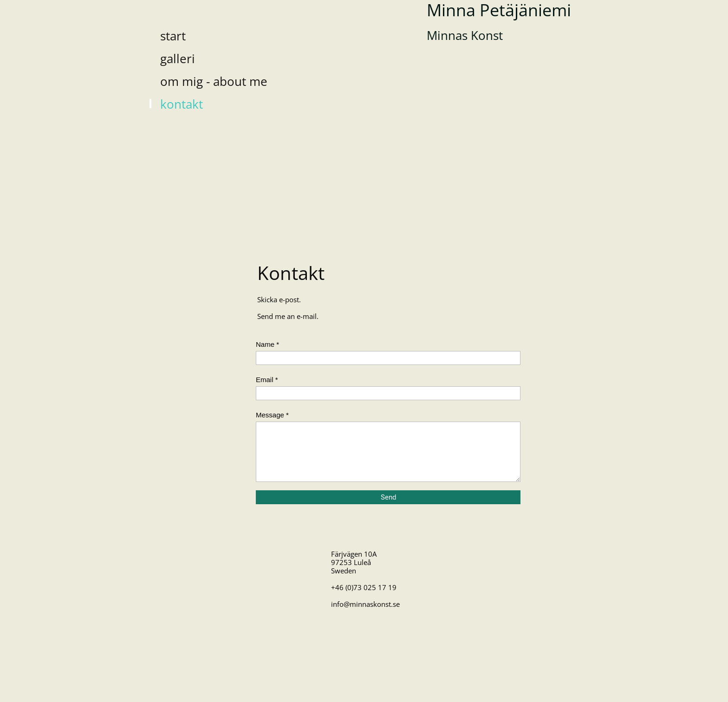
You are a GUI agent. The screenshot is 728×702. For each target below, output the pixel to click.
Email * (267, 380)
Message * (272, 415)
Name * (267, 344)
